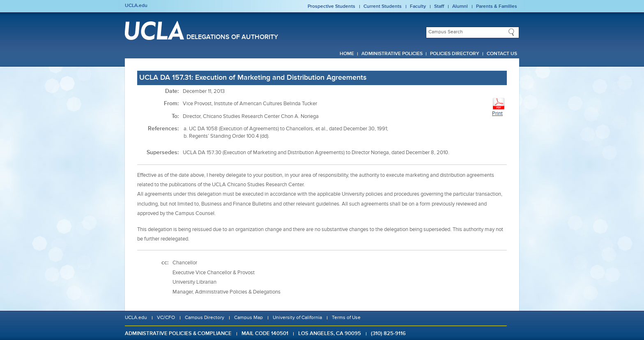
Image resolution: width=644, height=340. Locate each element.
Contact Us (502, 54)
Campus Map (248, 318)
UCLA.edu (136, 6)
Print (499, 107)
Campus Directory (205, 318)
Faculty (418, 7)
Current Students (383, 7)
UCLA (154, 30)
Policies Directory (455, 54)
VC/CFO (166, 318)
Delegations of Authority (232, 37)
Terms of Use (346, 318)
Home (347, 54)
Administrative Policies (392, 54)
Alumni (460, 7)
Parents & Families (497, 7)
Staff (439, 7)
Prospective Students (331, 7)
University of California (297, 318)
